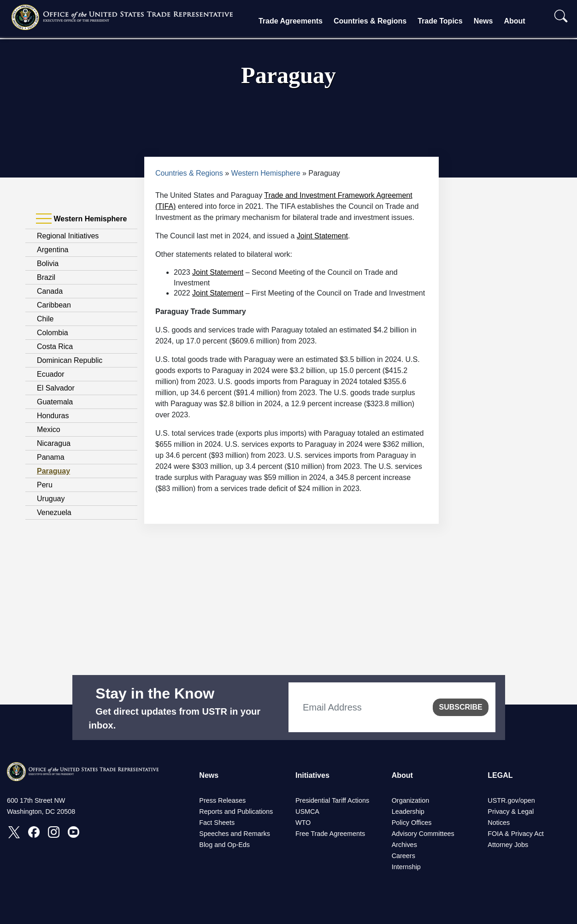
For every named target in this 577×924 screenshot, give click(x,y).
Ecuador (51, 374)
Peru (45, 485)
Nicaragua (54, 443)
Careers (403, 856)
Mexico (49, 429)
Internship (406, 867)
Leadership (408, 811)
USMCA (307, 811)
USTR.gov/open (511, 800)
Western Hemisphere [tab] (81, 219)
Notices (499, 823)
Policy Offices (412, 823)
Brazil (46, 277)
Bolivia (48, 264)
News (483, 21)
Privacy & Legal (511, 811)
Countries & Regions (370, 21)
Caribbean (54, 305)
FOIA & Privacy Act (516, 834)
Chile (45, 319)
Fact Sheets (217, 823)
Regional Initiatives (68, 236)
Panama (51, 457)
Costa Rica (55, 346)
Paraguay (53, 471)
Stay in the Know (155, 693)
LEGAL (500, 775)
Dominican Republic (70, 360)
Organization (411, 800)
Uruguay (51, 499)
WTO (303, 823)
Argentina (53, 250)
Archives (404, 845)
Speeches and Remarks (235, 834)
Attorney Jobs (508, 845)
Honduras (53, 416)
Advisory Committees (423, 834)
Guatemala (55, 402)
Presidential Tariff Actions (332, 800)
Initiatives (312, 775)
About (514, 21)
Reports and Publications (236, 811)
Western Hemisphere (266, 173)
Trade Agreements (291, 21)
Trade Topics (440, 21)
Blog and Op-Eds (224, 845)
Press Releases (222, 800)
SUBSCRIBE (460, 707)
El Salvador (56, 388)
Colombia (53, 333)
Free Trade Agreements (330, 834)
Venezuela (54, 512)
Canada (50, 291)
